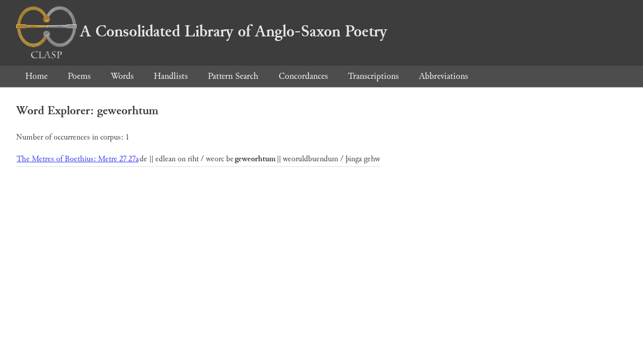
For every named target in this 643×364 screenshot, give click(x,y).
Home (36, 76)
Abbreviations (443, 76)
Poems (79, 76)
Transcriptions (373, 76)
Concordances (303, 76)
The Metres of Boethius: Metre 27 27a (78, 159)
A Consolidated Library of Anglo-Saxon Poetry (202, 31)
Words (122, 76)
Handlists (171, 76)
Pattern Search (233, 76)
